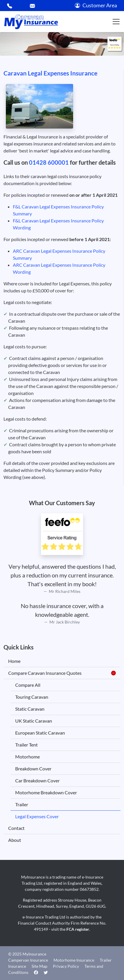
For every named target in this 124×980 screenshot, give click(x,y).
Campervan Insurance (28, 960)
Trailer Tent (26, 745)
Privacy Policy (66, 966)
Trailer (22, 804)
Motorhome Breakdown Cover (46, 792)
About (15, 840)
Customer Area (96, 5)
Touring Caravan (32, 697)
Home (14, 661)
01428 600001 (49, 162)
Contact (16, 828)
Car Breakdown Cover (37, 780)
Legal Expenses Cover (37, 816)
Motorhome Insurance (74, 960)
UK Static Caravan (34, 721)
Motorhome (27, 757)
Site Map (39, 966)
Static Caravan (30, 709)
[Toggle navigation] (116, 22)
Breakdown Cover (33, 769)
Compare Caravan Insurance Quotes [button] (62, 673)
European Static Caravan (40, 733)
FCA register (78, 929)
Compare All (28, 685)
